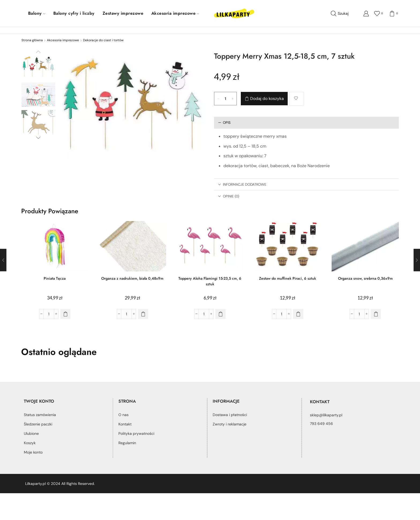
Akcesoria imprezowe (175, 13)
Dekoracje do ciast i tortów (103, 40)
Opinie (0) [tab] (229, 196)
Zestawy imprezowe (123, 13)
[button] (65, 314)
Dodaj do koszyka (267, 99)
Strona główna (32, 40)
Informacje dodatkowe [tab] (242, 184)
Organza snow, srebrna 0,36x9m (365, 278)
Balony (37, 13)
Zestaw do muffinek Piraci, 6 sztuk (288, 278)
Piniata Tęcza (55, 278)
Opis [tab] (224, 123)
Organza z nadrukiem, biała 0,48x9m (132, 278)
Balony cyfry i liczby (74, 13)
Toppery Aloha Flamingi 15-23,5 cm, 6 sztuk (210, 281)
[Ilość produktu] (226, 99)
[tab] (306, 123)
